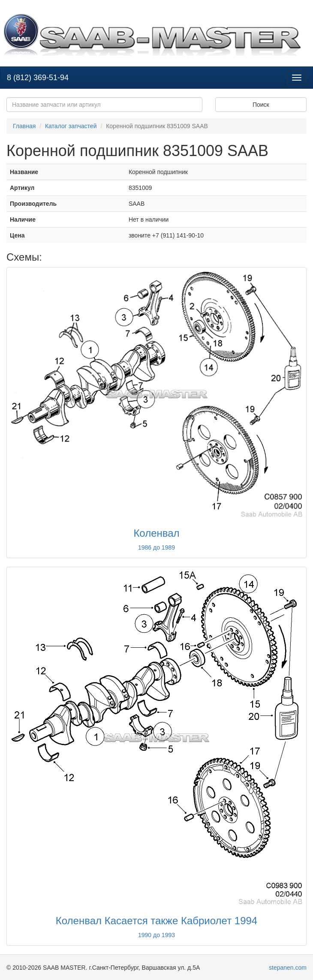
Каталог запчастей (71, 126)
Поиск (261, 105)
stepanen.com (288, 968)
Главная (24, 126)
